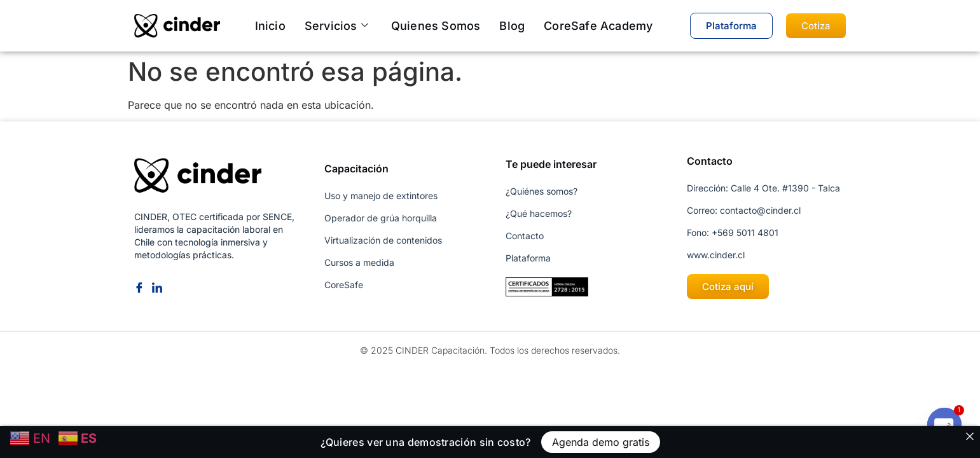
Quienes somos (436, 26)
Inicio (270, 26)
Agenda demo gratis (601, 442)
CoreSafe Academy (598, 26)
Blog (512, 26)
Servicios (336, 26)
